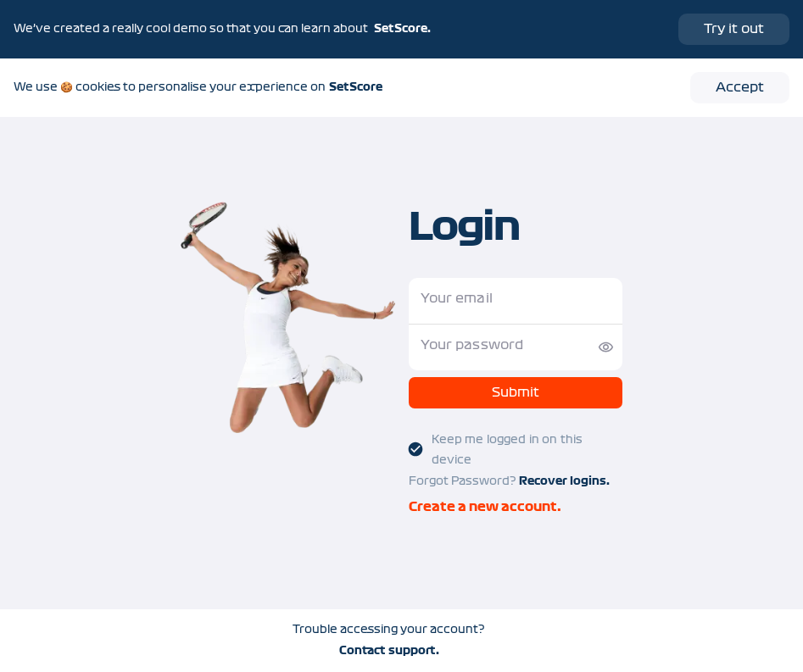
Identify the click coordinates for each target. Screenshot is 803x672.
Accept (740, 88)
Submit (516, 393)
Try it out (734, 29)
